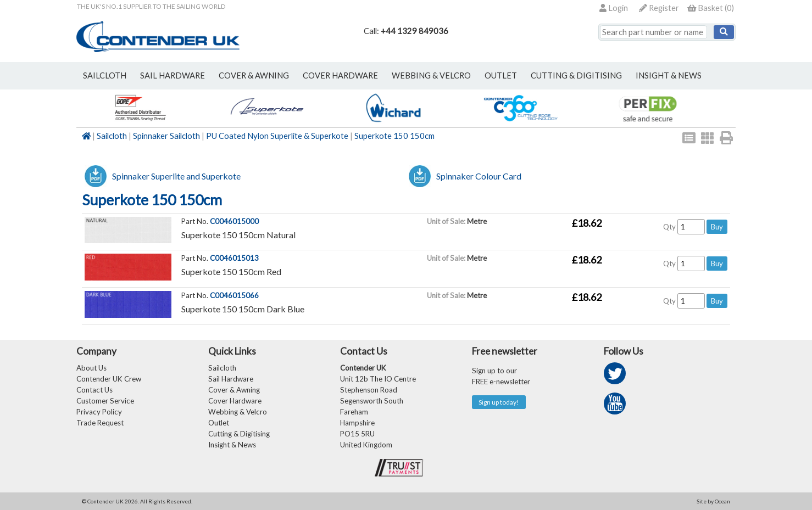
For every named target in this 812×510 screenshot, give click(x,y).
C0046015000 (234, 221)
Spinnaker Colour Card (479, 176)
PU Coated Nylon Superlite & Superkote (277, 136)
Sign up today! (499, 402)
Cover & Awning (234, 390)
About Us (91, 368)
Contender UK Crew (109, 379)
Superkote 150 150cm (394, 136)
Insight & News (669, 75)
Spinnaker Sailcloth (166, 136)
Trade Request (100, 423)
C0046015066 (234, 295)
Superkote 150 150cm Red (231, 271)
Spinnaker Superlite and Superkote (176, 176)
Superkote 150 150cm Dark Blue (243, 309)
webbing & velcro (431, 75)
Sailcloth (112, 136)
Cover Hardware (235, 401)
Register (659, 8)
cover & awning (254, 75)
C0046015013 (234, 258)
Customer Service (105, 401)
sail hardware (173, 75)
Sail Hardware (231, 379)
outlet (501, 75)
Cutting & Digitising (576, 75)
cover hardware (340, 75)
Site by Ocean (713, 501)
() (711, 8)
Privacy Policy (99, 412)
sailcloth (105, 75)
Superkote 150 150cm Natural (238, 235)
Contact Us (94, 390)
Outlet (219, 423)
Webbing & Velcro (238, 412)
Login (614, 8)
